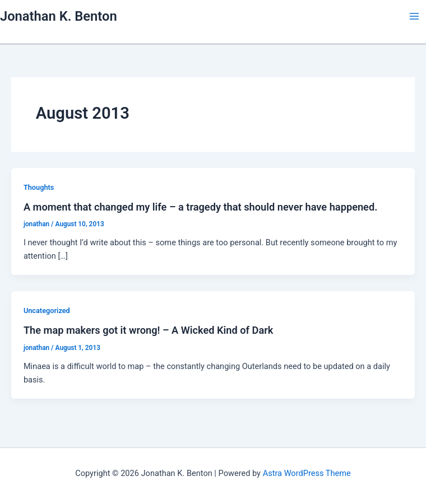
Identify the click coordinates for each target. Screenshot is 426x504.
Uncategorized (47, 311)
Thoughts (39, 187)
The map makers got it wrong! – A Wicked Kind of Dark (149, 330)
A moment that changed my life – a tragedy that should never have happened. (200, 207)
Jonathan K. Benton (59, 16)
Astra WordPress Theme (307, 473)
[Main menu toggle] (414, 16)
